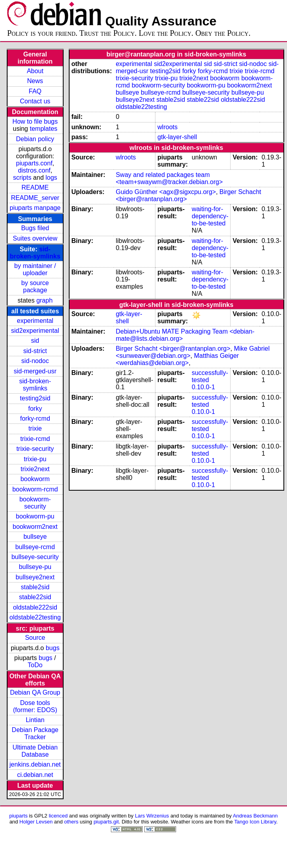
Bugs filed (35, 228)
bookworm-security (35, 503)
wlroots (168, 127)
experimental (35, 321)
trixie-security (35, 449)
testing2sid (35, 398)
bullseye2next (35, 577)
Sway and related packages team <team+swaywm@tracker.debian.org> (169, 178)
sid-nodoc (35, 361)
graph (44, 300)
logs (51, 178)
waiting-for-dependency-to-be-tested (210, 216)
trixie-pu (35, 459)
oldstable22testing (35, 617)
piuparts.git (106, 822)
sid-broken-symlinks (35, 253)
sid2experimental (35, 331)
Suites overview (35, 238)
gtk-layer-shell (177, 137)
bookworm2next (35, 527)
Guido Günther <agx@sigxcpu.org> (166, 192)
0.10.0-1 (203, 387)
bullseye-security (35, 557)
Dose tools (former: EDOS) (35, 706)
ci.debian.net (35, 775)
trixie (35, 428)
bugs (53, 648)
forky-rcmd (35, 418)
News (35, 81)
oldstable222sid (35, 607)
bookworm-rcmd (35, 489)
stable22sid (35, 597)
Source (35, 638)
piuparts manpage (35, 208)
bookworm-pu (35, 516)
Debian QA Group (35, 692)
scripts (22, 178)
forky (35, 409)
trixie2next (35, 469)
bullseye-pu (35, 567)
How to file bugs (35, 121)
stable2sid (35, 587)
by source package (35, 286)
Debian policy (35, 139)
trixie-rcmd (35, 439)
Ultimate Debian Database (35, 751)
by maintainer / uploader (35, 269)
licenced (58, 816)
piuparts (18, 816)
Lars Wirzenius (152, 816)
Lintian (35, 720)
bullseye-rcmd (35, 547)
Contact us (35, 101)
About (35, 71)
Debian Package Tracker (35, 733)
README (35, 187)
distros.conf (34, 170)
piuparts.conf (34, 163)
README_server (35, 198)
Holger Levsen (36, 822)
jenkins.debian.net (35, 764)
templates (44, 129)
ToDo (35, 665)
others (71, 822)
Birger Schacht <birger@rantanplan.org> (173, 349)
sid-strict (35, 351)
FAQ (35, 91)
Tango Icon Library (255, 822)
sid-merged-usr (35, 371)
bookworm (35, 479)
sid (35, 341)
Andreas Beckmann (255, 816)
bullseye (35, 537)
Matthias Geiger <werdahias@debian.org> (177, 359)
